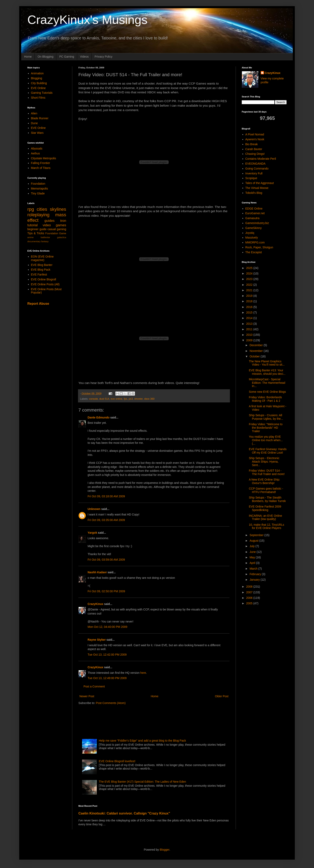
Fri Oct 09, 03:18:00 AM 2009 (106, 496)
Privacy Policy (103, 57)
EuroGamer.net (255, 213)
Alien (34, 113)
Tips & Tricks (36, 233)
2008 (250, 587)
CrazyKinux (95, 604)
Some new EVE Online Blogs (267, 392)
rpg (31, 209)
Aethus (36, 153)
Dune (34, 123)
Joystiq (250, 233)
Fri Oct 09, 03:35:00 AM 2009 (106, 520)
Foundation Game (56, 233)
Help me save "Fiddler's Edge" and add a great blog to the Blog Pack (142, 741)
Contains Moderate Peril (261, 159)
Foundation (38, 184)
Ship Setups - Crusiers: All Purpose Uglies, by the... (266, 417)
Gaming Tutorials (42, 93)
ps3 (131, 399)
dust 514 (104, 399)
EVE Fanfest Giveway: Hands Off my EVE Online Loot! (268, 451)
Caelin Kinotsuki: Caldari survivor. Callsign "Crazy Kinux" (124, 813)
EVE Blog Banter (42, 265)
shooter (138, 399)
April (253, 563)
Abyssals (37, 148)
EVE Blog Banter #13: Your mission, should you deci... (267, 372)
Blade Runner (40, 118)
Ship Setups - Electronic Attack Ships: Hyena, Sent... (264, 462)
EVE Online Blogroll (44, 279)
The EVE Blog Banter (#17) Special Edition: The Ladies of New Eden (142, 782)
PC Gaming (67, 57)
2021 (250, 290)
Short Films (38, 98)
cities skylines (51, 209)
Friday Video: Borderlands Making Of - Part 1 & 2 (265, 399)
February (256, 574)
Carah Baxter (254, 149)
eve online (116, 399)
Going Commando (257, 168)
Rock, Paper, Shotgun (259, 247)
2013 (250, 324)
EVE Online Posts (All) (45, 284)
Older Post (222, 696)
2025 (250, 268)
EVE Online (38, 88)
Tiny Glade (38, 193)
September (257, 535)
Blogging (37, 78)
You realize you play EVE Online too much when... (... (266, 440)
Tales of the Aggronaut (260, 183)
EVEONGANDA (256, 164)
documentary (34, 241)
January (255, 580)
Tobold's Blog (254, 193)
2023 (250, 279)
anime (30, 237)
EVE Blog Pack (41, 270)
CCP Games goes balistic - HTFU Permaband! (266, 490)
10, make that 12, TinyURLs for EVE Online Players (267, 526)
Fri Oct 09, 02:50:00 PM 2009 (106, 591)
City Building (39, 83)
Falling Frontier (41, 163)
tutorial (32, 225)
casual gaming (57, 229)
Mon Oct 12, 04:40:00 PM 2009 (107, 627)
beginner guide (37, 229)
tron (63, 221)
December (256, 345)
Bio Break (252, 144)
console (93, 399)
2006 (250, 598)
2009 (250, 340)
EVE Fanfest (39, 274)
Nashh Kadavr (97, 572)
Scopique (251, 178)
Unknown (94, 509)
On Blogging (45, 57)
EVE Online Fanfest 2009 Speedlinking (265, 508)
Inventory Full (254, 173)
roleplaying (38, 215)
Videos (84, 57)
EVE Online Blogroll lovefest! (117, 761)
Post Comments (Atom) (111, 703)
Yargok (92, 533)
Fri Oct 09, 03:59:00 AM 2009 (106, 560)
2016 (250, 307)
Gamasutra (252, 218)
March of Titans (41, 168)
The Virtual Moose (257, 188)
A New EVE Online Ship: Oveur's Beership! (264, 481)
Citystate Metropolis (44, 158)
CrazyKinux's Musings (87, 20)
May (253, 557)
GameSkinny (254, 228)
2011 (250, 329)
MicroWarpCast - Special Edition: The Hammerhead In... (267, 383)
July (252, 546)
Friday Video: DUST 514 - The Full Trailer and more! (267, 472)
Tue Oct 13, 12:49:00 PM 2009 (107, 678)
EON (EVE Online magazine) (42, 258)
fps (125, 399)
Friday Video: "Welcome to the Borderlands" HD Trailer (266, 428)
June (253, 552)
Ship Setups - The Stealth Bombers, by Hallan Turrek (267, 499)
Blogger (164, 850)
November (256, 351)
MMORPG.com (255, 242)
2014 (250, 318)
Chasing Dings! (255, 154)
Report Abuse (38, 303)
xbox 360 (149, 399)
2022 (250, 285)
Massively (252, 238)
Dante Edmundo (99, 417)
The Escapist (254, 252)
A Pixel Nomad (255, 134)
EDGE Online (254, 209)
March (254, 569)
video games (54, 225)
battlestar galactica (53, 237)
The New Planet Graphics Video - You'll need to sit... (267, 363)
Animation (37, 73)
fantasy (45, 241)
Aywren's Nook (255, 139)
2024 (250, 273)
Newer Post (87, 696)
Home (28, 57)
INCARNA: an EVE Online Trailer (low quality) (266, 517)
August (254, 541)
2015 (250, 312)
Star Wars (37, 133)
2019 (250, 296)
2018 (250, 301)
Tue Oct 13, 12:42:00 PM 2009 (107, 655)
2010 (250, 335)
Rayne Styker (97, 640)
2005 (250, 603)
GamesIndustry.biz (257, 223)
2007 (250, 592)
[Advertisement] (153, 721)
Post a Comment (94, 686)
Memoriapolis (40, 189)
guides (50, 221)
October (255, 356)
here (143, 673)
